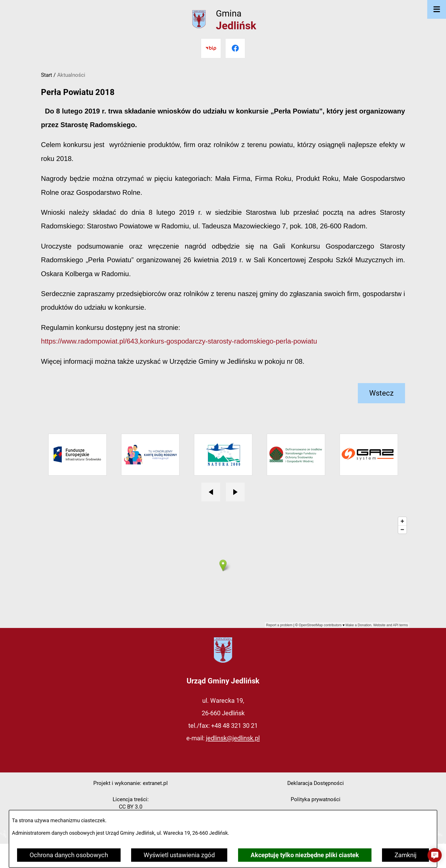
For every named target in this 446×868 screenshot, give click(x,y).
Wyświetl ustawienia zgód (179, 855)
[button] (435, 855)
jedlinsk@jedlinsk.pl (233, 738)
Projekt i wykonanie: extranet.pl (131, 783)
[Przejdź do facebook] (235, 48)
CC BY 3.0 (131, 807)
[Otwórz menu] (437, 9)
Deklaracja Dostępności (316, 783)
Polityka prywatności (316, 799)
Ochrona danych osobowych (69, 855)
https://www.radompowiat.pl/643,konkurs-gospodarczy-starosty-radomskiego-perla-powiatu (179, 341)
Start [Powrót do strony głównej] (47, 75)
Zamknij (405, 855)
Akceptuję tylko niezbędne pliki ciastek (305, 855)
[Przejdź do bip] (211, 48)
